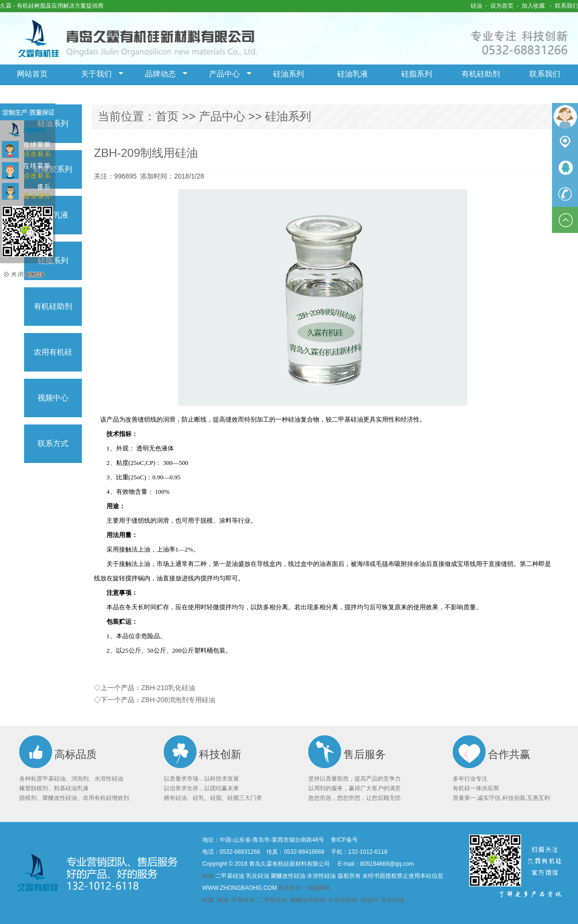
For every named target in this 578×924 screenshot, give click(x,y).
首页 (167, 116)
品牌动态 (160, 74)
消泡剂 (369, 900)
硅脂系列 (417, 74)
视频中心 (53, 398)
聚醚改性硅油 (308, 900)
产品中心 (224, 74)
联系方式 (53, 443)
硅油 (476, 6)
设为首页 (502, 6)
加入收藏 (533, 6)
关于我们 (96, 74)
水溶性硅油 (342, 900)
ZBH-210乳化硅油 (168, 688)
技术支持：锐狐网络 (304, 888)
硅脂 (209, 900)
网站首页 (32, 74)
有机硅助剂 (481, 74)
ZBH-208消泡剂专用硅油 (178, 700)
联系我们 (566, 6)
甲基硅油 (244, 900)
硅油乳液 (353, 74)
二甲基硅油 (273, 900)
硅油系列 (289, 74)
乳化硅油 (393, 900)
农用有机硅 (53, 352)
